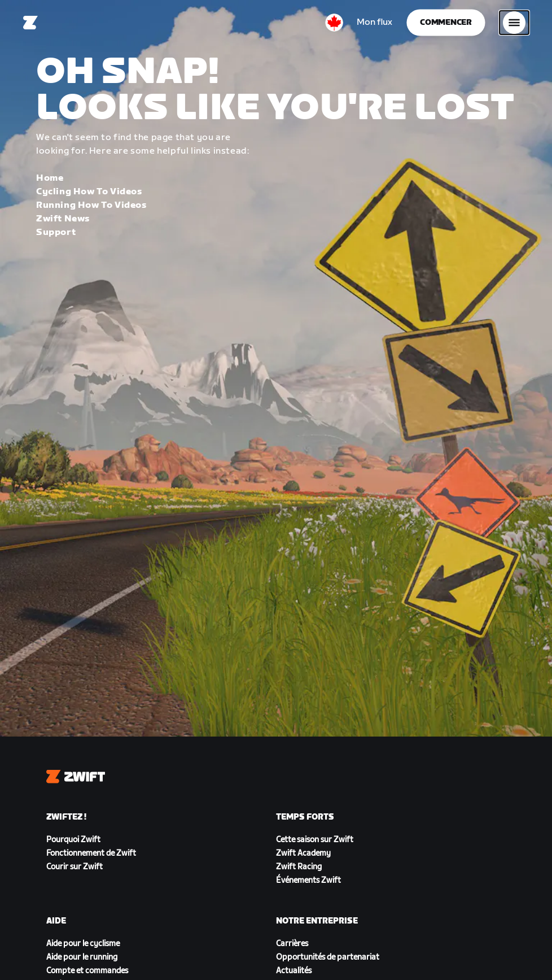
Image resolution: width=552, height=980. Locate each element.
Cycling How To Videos (89, 192)
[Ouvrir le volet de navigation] (514, 23)
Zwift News (63, 219)
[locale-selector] (334, 23)
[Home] (30, 23)
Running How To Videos (91, 205)
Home (50, 178)
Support (56, 232)
